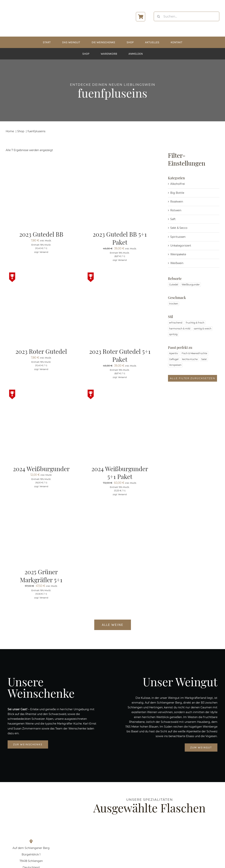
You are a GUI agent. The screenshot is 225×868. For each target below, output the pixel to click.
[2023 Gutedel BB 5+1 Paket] (120, 158)
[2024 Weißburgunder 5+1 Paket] (120, 392)
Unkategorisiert (181, 246)
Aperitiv (174, 353)
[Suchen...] (187, 16)
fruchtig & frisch (195, 323)
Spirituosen (178, 237)
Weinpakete (178, 254)
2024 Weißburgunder (41, 469)
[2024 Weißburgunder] (41, 392)
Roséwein (177, 202)
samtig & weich (203, 329)
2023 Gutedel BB (41, 234)
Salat (204, 359)
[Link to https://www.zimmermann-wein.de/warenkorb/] (141, 17)
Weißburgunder (191, 285)
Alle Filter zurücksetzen (193, 378)
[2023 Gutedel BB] (41, 158)
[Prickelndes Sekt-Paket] (102, 828)
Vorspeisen (175, 365)
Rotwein (176, 210)
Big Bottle (177, 193)
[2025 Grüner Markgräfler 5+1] (34, 509)
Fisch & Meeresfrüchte (194, 353)
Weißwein (177, 263)
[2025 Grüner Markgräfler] (150, 828)
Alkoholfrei (178, 184)
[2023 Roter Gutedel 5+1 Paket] (120, 275)
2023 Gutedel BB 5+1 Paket (120, 238)
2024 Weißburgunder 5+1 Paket (120, 473)
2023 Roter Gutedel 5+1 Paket (120, 355)
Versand (44, 252)
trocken (174, 304)
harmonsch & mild (180, 329)
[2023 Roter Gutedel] (41, 275)
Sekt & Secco (179, 228)
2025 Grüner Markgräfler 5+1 (41, 576)
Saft (173, 219)
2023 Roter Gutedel (41, 351)
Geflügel (174, 359)
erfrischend (176, 323)
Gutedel (174, 285)
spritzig (173, 334)
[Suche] (158, 16)
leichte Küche (190, 359)
